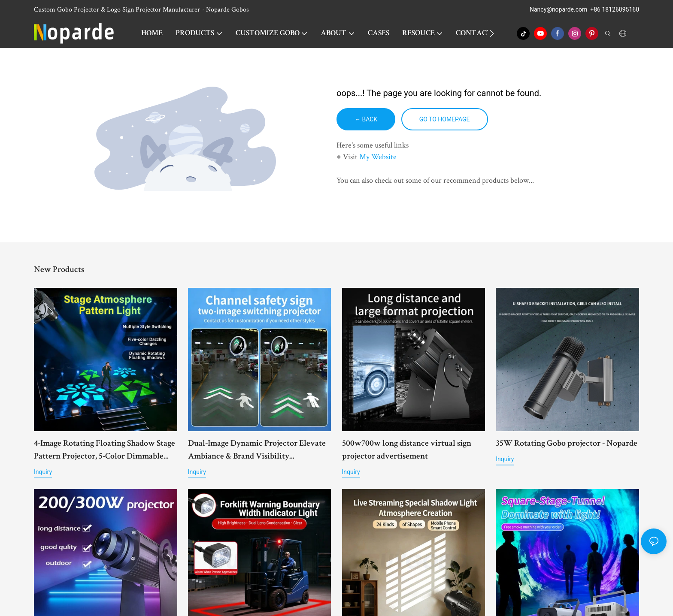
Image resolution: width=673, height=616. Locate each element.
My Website (378, 156)
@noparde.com (567, 9)
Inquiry (43, 472)
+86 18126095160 (615, 9)
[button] (492, 33)
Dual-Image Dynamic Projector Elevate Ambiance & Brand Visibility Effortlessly (257, 451)
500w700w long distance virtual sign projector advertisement (407, 450)
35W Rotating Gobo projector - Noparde (567, 444)
